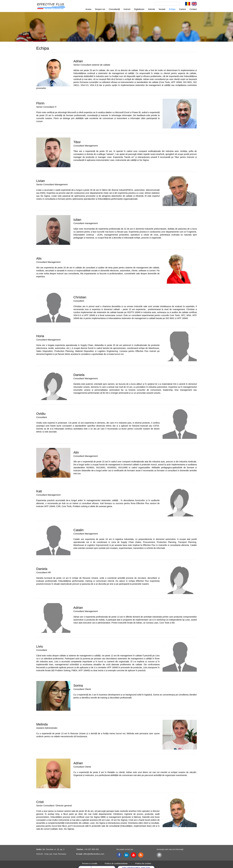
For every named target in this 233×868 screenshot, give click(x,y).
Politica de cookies (143, 863)
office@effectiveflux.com (94, 854)
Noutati (162, 9)
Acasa (88, 9)
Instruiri (127, 9)
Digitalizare (139, 9)
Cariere (182, 9)
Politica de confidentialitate (116, 863)
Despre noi (100, 9)
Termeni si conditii (90, 863)
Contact (193, 9)
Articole (151, 9)
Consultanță (114, 9)
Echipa (172, 9)
